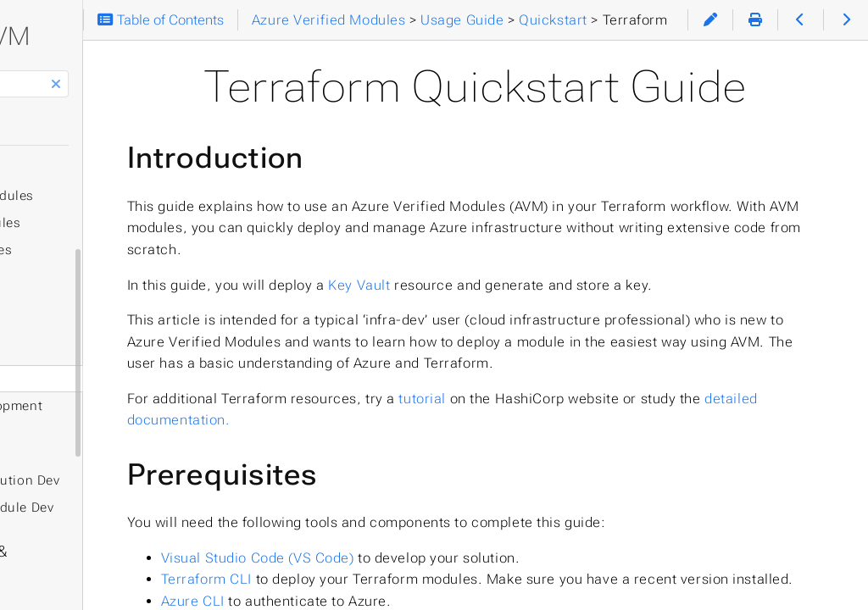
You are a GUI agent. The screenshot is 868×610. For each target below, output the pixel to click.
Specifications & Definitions (121, 552)
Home (50, 128)
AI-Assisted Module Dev (111, 507)
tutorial (594, 511)
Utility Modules (97, 250)
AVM (154, 36)
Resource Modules (107, 196)
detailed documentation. (443, 532)
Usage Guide (67, 294)
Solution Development (105, 406)
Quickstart (68, 324)
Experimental (70, 450)
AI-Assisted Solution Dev (114, 480)
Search (15, 71)
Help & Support (76, 585)
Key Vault (531, 354)
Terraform (66, 169)
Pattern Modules (101, 223)
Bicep (67, 352)
